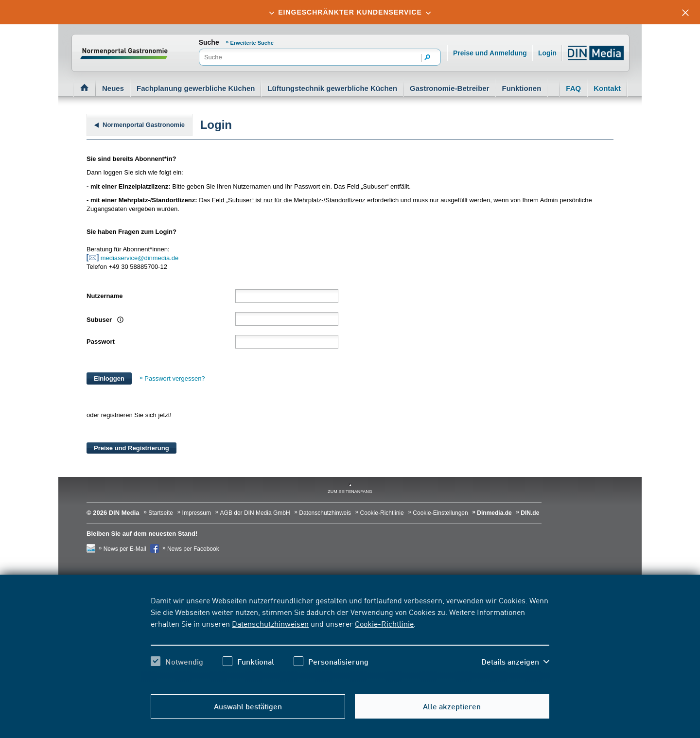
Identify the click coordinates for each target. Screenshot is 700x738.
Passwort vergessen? (175, 378)
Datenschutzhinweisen (270, 623)
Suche (209, 42)
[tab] (350, 12)
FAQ (573, 88)
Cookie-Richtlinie (384, 623)
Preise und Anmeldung (490, 53)
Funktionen (521, 88)
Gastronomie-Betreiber (449, 88)
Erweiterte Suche (252, 43)
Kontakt (607, 88)
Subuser (100, 320)
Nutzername (105, 296)
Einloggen (109, 378)
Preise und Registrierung (131, 448)
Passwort (101, 342)
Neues (113, 88)
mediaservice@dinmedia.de (140, 258)
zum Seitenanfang (350, 492)
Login (547, 53)
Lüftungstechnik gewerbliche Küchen (332, 88)
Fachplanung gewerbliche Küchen (196, 88)
